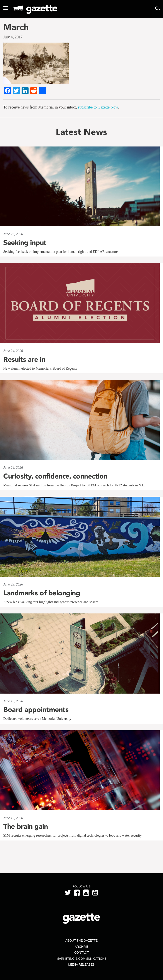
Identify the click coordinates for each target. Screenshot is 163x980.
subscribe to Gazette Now (98, 107)
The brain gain (25, 826)
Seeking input (25, 243)
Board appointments (36, 710)
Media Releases (81, 964)
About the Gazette (81, 940)
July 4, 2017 (13, 37)
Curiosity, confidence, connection (55, 476)
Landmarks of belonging (42, 593)
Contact (82, 952)
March (16, 27)
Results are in (24, 359)
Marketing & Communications (81, 959)
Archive (81, 947)
